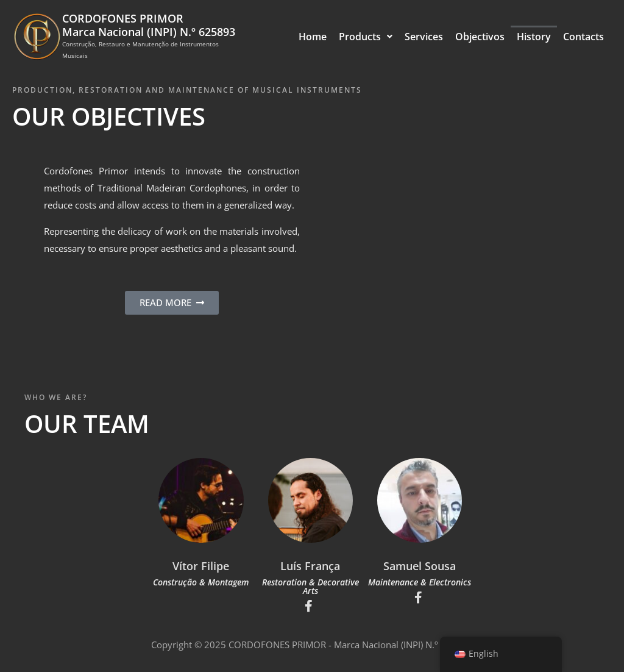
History (534, 37)
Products (366, 37)
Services (424, 37)
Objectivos (480, 37)
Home (313, 37)
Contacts (583, 37)
